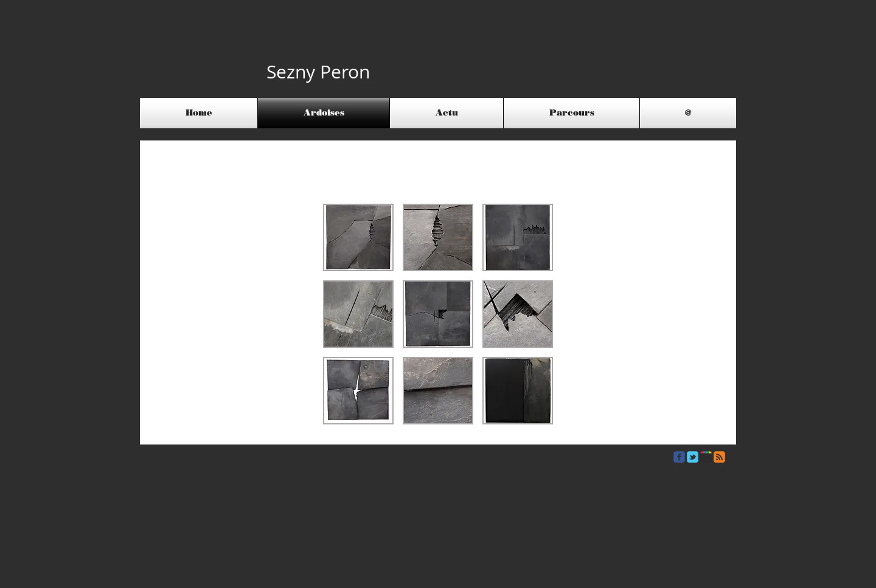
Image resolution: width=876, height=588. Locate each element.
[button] (358, 237)
